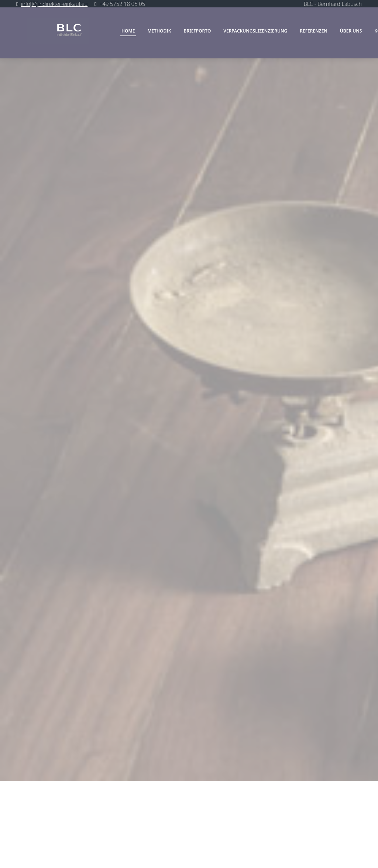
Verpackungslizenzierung (255, 31)
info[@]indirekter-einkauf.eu (54, 4)
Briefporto (197, 31)
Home (128, 31)
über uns (351, 31)
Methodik (159, 31)
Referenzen (314, 31)
